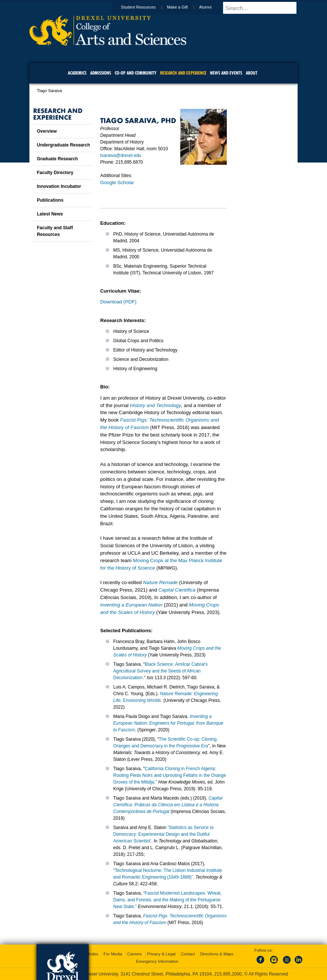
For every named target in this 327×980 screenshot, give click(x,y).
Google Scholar (117, 182)
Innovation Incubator (59, 186)
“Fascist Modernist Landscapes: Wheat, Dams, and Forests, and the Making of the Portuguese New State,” (167, 900)
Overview (47, 131)
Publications (50, 200)
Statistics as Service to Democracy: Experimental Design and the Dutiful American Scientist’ (163, 834)
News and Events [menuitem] (226, 73)
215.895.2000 (228, 974)
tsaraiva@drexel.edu (121, 155)
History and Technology (155, 405)
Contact (188, 954)
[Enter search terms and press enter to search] (264, 8)
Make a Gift (184, 7)
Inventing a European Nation (131, 605)
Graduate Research (57, 159)
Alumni (212, 7)
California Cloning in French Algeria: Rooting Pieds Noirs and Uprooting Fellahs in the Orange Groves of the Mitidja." (170, 775)
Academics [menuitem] (77, 73)
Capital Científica (177, 590)
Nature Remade (160, 582)
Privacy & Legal (161, 954)
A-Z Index (89, 954)
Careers (135, 954)
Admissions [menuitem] (101, 73)
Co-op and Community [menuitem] (136, 73)
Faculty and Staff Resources (55, 231)
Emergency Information (157, 961)
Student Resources (146, 7)
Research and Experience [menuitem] (183, 73)
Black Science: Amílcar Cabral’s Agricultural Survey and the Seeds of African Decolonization (161, 671)
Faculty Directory (55, 173)
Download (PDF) (118, 302)
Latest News (50, 214)
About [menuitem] (252, 73)
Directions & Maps (217, 954)
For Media (113, 954)
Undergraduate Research (64, 145)
